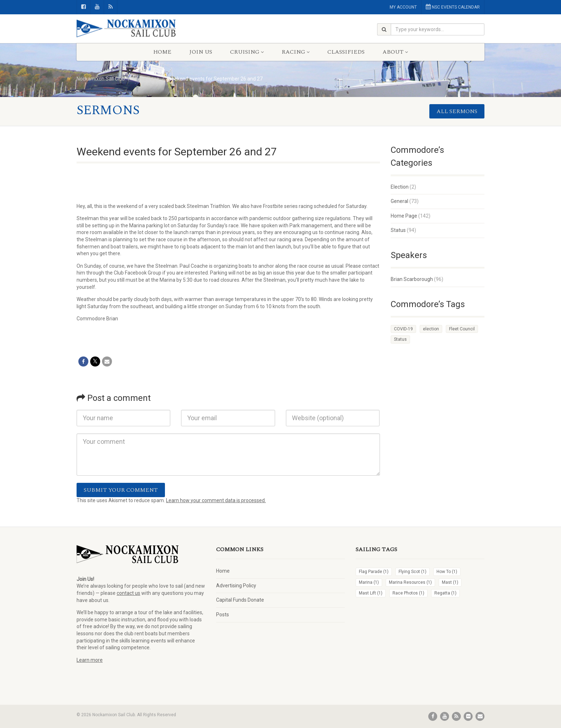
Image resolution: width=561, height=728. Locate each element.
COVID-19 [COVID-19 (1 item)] (403, 329)
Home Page (404, 216)
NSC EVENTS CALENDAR (453, 7)
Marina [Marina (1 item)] (369, 582)
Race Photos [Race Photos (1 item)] (408, 593)
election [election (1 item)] (431, 329)
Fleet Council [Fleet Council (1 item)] (462, 329)
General (399, 201)
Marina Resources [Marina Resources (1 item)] (410, 582)
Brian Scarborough (412, 279)
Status (398, 230)
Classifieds (346, 52)
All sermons (457, 111)
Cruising (247, 52)
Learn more (90, 660)
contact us (128, 593)
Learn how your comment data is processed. (216, 500)
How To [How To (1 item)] (447, 572)
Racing (296, 52)
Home (162, 52)
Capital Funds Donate (240, 600)
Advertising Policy (236, 586)
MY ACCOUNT (403, 7)
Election (400, 187)
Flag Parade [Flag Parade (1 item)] (374, 572)
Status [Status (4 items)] (400, 339)
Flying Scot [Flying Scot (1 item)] (413, 572)
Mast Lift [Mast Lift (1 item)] (371, 593)
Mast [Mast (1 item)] (450, 582)
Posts (223, 615)
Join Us (201, 52)
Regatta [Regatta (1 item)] (445, 593)
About (395, 52)
